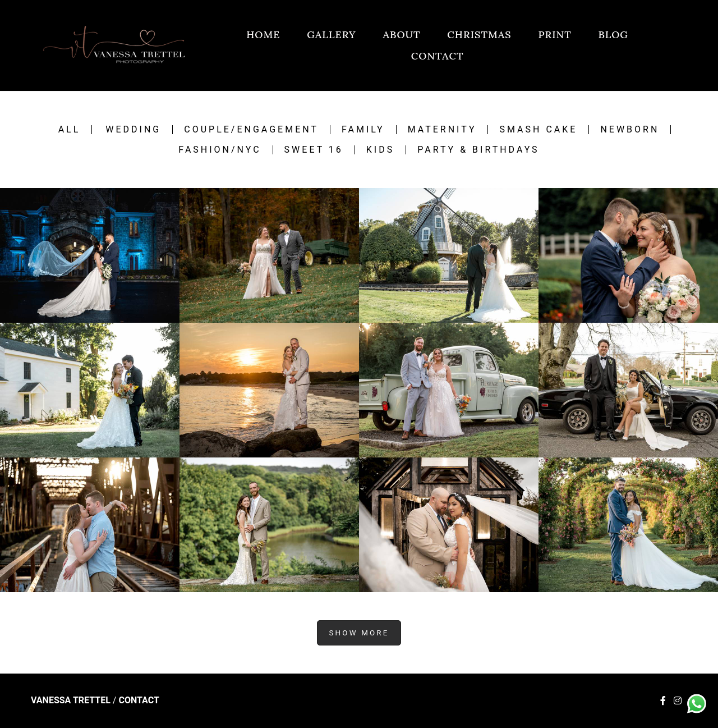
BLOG (613, 35)
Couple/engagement (251, 130)
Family (363, 130)
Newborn (630, 130)
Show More (359, 633)
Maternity (442, 130)
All (70, 130)
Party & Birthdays (478, 150)
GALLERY (332, 35)
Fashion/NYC (220, 150)
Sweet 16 (314, 150)
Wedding (133, 130)
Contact (139, 700)
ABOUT (401, 35)
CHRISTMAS (479, 35)
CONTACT (438, 56)
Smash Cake (538, 130)
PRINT (555, 35)
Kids (380, 150)
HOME (263, 35)
